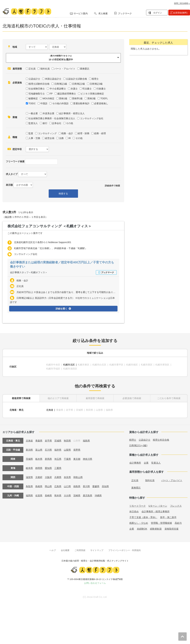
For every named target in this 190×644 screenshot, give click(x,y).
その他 (69, 123)
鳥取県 (29, 486)
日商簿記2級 (78, 84)
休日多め (134, 511)
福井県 (58, 450)
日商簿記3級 (96, 84)
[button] (63, 58)
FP (51, 94)
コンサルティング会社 (92, 118)
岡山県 (48, 486)
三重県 (58, 468)
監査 (31, 133)
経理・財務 (83, 133)
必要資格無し (101, 103)
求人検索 (103, 13)
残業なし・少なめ (139, 523)
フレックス (176, 506)
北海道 (50, 410)
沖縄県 (98, 496)
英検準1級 (77, 98)
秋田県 (67, 441)
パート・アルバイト (65, 69)
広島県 (58, 486)
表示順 (9, 185)
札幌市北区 (69, 365)
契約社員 (45, 69)
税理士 (95, 79)
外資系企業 (48, 113)
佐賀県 (39, 496)
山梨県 (67, 450)
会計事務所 (135, 463)
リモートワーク (137, 506)
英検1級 (63, 98)
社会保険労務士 (37, 89)
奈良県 (67, 477)
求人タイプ (12, 174)
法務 (61, 138)
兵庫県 (58, 477)
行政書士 (101, 89)
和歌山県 (78, 477)
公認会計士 (34, 79)
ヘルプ (53, 550)
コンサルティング (47, 133)
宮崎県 (77, 496)
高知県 (105, 486)
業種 (15, 117)
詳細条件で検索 (112, 186)
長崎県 (48, 496)
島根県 (39, 486)
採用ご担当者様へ (182, 3)
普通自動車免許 (81, 103)
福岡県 (29, 496)
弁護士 (74, 89)
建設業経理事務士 (67, 94)
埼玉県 (58, 459)
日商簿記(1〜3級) (138, 445)
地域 (15, 47)
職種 (15, 137)
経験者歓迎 (156, 529)
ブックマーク (125, 13)
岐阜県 (29, 468)
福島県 (86, 441)
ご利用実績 (80, 550)
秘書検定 (33, 98)
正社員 (32, 69)
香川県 (86, 486)
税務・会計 (67, 133)
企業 (146, 463)
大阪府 (48, 477)
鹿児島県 (87, 496)
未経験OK (142, 529)
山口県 (67, 486)
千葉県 (67, 459)
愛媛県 (96, 486)
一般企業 (33, 113)
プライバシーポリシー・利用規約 (125, 550)
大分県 (67, 496)
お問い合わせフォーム (95, 583)
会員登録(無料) (180, 13)
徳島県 (77, 486)
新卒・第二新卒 (168, 517)
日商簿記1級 (61, 84)
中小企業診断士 (58, 89)
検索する (63, 194)
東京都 (77, 459)
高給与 (178, 523)
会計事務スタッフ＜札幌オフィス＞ (29, 272)
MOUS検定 (48, 98)
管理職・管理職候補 (161, 523)
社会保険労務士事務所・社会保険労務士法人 (52, 118)
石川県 (48, 450)
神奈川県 (87, 459)
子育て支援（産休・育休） (143, 517)
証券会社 (57, 123)
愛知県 (48, 468)
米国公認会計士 (53, 79)
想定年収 (17, 149)
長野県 (77, 450)
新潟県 (29, 450)
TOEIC (32, 103)
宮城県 (58, 441)
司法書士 (87, 89)
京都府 (39, 477)
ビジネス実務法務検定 (92, 94)
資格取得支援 (171, 529)
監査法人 (33, 123)
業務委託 (85, 69)
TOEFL (104, 98)
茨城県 (29, 459)
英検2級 (91, 98)
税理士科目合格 (161, 440)
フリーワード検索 (15, 161)
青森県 (39, 441)
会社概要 (65, 550)
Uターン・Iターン (158, 506)
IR (69, 138)
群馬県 (48, 459)
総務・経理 (100, 133)
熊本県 (58, 496)
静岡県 (39, 468)
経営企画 (50, 138)
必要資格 (17, 83)
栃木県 (39, 459)
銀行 (45, 123)
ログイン (158, 13)
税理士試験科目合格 (39, 84)
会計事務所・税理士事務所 (155, 511)
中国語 (44, 103)
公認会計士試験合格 (76, 79)
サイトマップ (97, 550)
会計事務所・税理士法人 (72, 113)
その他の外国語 (60, 103)
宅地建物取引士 (37, 94)
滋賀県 (29, 477)
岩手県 (48, 441)
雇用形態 (17, 69)
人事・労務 (34, 138)
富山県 (39, 450)
